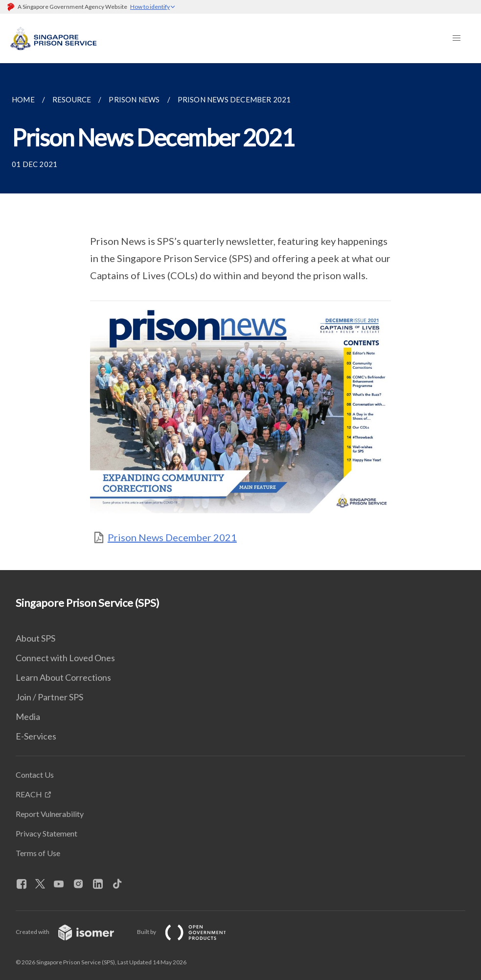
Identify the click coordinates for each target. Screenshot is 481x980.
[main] (240, 317)
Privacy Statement (46, 833)
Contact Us (35, 775)
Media (28, 717)
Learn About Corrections (63, 677)
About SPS (35, 638)
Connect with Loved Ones (65, 658)
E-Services (36, 736)
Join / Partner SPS (49, 697)
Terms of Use (38, 853)
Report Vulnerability (50, 814)
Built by (189, 932)
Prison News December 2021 (172, 537)
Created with (73, 932)
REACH (29, 794)
